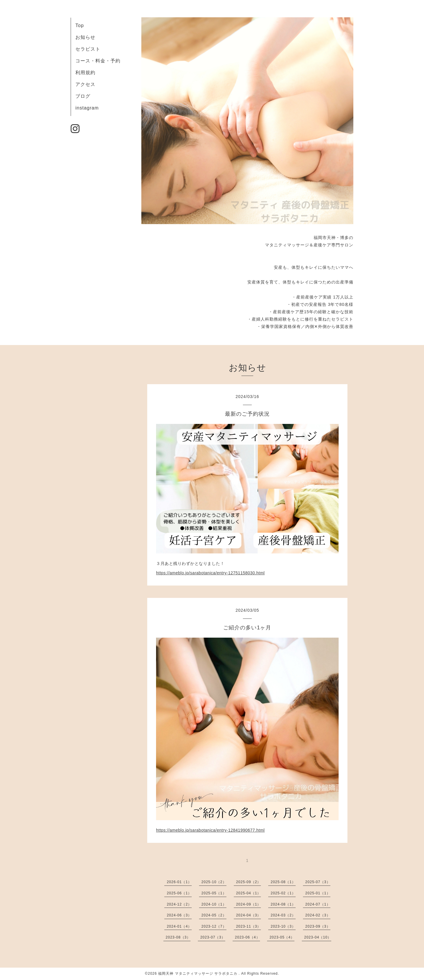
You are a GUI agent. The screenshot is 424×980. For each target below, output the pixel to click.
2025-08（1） (283, 882)
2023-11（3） (249, 926)
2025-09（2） (249, 882)
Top (80, 25)
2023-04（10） (318, 937)
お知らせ (85, 37)
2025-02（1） (283, 893)
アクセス (85, 84)
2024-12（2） (179, 904)
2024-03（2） (283, 915)
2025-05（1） (214, 893)
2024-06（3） (179, 915)
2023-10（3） (283, 926)
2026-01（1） (179, 882)
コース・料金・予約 (98, 61)
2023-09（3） (318, 926)
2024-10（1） (214, 904)
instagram (87, 108)
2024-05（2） (214, 915)
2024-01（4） (179, 926)
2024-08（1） (283, 904)
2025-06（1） (179, 893)
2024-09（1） (249, 904)
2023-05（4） (282, 937)
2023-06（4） (247, 937)
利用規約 (85, 73)
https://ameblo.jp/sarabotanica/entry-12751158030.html (210, 573)
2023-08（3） (178, 937)
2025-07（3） (318, 882)
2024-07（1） (318, 904)
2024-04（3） (249, 915)
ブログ (83, 96)
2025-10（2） (214, 882)
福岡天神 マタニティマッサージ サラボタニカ (198, 974)
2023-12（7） (214, 926)
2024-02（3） (318, 915)
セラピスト (88, 49)
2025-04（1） (249, 893)
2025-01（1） (318, 893)
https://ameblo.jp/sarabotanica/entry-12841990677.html (210, 830)
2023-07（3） (213, 937)
